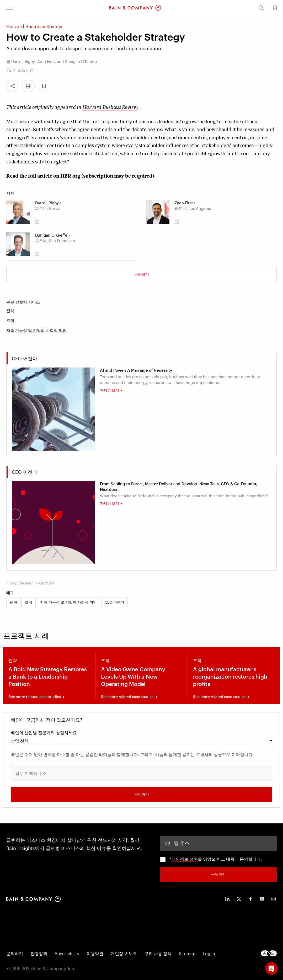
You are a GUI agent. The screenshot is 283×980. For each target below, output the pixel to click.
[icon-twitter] (239, 899)
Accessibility (67, 953)
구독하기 (218, 874)
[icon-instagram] (274, 899)
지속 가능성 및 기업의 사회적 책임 (36, 330)
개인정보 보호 (124, 953)
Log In (209, 953)
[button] (10, 8)
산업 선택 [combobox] (20, 741)
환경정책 (39, 953)
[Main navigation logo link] (135, 8)
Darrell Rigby (47, 203)
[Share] (13, 86)
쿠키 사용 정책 (158, 953)
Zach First (184, 203)
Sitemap (187, 953)
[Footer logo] (269, 953)
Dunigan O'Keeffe (51, 235)
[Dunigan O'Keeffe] (18, 244)
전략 (10, 311)
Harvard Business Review (110, 107)
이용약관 (95, 953)
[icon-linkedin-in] (227, 899)
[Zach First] (158, 212)
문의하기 (142, 274)
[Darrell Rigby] (18, 212)
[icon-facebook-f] (250, 899)
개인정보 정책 (185, 859)
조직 (10, 320)
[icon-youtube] (262, 899)
